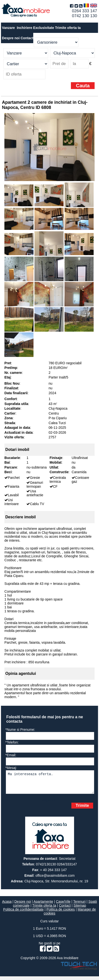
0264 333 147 (84, 11)
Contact (27, 38)
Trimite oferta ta (68, 28)
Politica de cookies (61, 913)
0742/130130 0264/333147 (56, 868)
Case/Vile (63, 905)
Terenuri (80, 905)
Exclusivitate (44, 28)
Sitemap (80, 909)
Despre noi (23, 905)
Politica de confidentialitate (23, 913)
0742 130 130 (84, 16)
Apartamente (43, 905)
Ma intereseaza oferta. (50, 784)
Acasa (7, 905)
